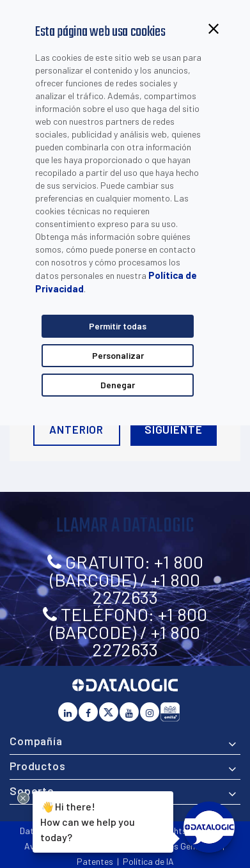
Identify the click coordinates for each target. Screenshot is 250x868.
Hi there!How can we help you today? (86, 820)
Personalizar (118, 355)
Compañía (36, 741)
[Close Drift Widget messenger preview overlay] (23, 798)
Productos (38, 766)
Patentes (95, 861)
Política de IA (148, 861)
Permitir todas (118, 326)
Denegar (118, 385)
